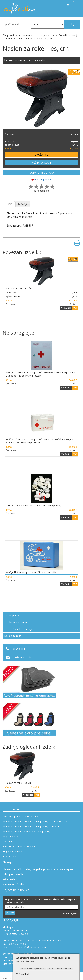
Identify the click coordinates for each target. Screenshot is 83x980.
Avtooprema (13, 615)
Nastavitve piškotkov (14, 884)
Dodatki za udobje (22, 629)
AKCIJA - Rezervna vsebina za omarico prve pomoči (34, 506)
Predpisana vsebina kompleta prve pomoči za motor (31, 827)
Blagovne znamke (12, 852)
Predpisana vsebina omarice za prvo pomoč (26, 832)
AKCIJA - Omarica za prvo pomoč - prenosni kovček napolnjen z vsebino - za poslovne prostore (40, 441)
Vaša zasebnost (11, 879)
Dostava (7, 842)
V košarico (66, 308)
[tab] (9, 204)
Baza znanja (9, 857)
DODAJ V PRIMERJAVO (42, 173)
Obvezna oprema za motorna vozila (22, 817)
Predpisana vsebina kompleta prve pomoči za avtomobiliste (35, 822)
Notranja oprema (19, 622)
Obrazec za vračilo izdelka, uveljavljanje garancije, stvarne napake (38, 869)
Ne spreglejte (18, 333)
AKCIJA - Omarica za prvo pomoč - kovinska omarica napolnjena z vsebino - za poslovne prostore (41, 374)
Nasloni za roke (13, 636)
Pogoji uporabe (11, 837)
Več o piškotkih (24, 974)
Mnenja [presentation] (23, 204)
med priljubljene (41, 179)
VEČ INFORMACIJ (41, 163)
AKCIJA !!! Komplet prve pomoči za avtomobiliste (32, 572)
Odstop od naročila (13, 874)
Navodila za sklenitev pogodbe (19, 847)
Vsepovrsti (9, 35)
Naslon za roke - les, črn (39, 39)
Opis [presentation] (9, 204)
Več (75, 308)
